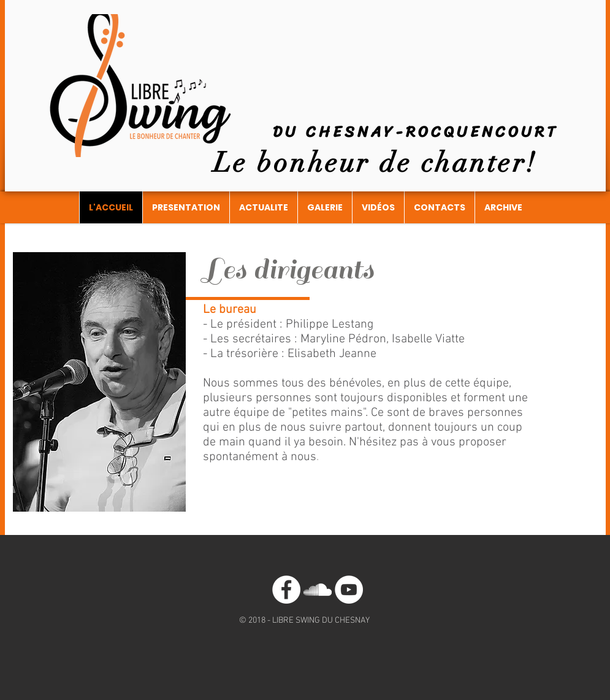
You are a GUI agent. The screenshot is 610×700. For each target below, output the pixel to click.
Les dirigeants (288, 270)
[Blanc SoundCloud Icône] (318, 590)
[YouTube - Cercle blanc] (349, 590)
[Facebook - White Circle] (286, 590)
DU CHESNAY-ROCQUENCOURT (416, 132)
